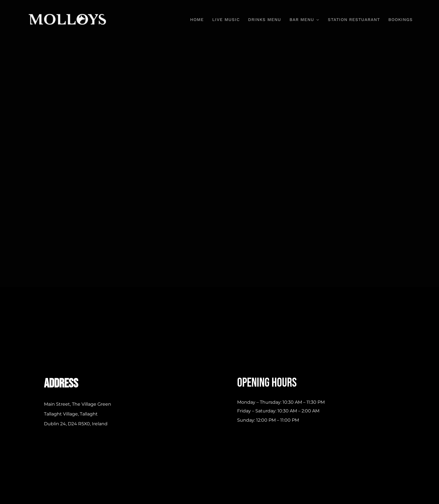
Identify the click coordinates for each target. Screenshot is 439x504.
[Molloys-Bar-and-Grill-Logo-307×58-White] (68, 14)
